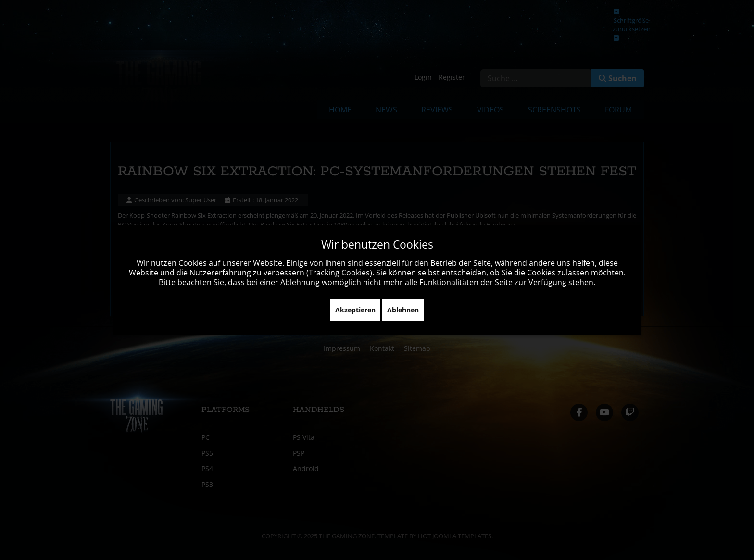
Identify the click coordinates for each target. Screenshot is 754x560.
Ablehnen (403, 310)
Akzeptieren (355, 310)
